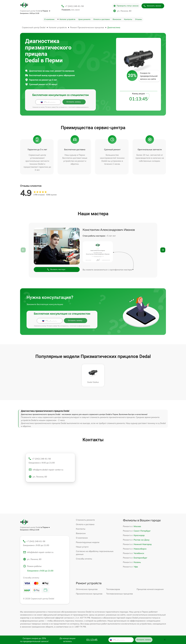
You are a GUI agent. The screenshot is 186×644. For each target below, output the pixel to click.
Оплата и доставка (102, 19)
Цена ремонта (84, 19)
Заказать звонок (152, 6)
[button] (163, 250)
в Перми (46, 11)
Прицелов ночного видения (150, 589)
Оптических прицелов (87, 589)
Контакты (128, 19)
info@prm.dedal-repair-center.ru (46, 470)
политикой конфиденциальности (78, 107)
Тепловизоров (113, 589)
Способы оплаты (84, 559)
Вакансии (117, 19)
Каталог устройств (67, 19)
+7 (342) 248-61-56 (74, 6)
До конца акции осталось (68, 640)
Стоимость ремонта (85, 520)
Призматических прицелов (89, 594)
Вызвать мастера (56, 269)
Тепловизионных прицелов (119, 594)
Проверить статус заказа (126, 6)
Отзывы (139, 19)
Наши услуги (82, 547)
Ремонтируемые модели (88, 542)
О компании (49, 19)
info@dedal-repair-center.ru (38, 552)
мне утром (71, 10)
